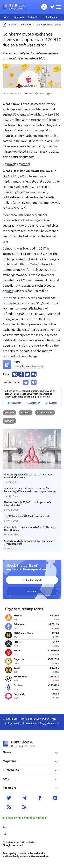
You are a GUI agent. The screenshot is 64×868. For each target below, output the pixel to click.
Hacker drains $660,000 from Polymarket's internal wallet (28, 504)
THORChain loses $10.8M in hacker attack (27, 516)
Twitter (51, 403)
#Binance (9, 413)
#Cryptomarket (45, 413)
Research (19, 17)
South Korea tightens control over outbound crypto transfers (28, 542)
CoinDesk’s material (16, 164)
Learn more (32, 591)
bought (8, 291)
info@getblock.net (48, 723)
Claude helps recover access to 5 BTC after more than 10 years (31, 529)
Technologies (49, 17)
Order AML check (32, 580)
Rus (5, 827)
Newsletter (33, 403)
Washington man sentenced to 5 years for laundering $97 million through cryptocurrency (30, 490)
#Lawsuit (9, 421)
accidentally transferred (19, 303)
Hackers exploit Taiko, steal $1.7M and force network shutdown (28, 476)
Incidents (33, 17)
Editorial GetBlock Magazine (29, 366)
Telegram (14, 403)
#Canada (26, 413)
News (6, 17)
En (5, 834)
